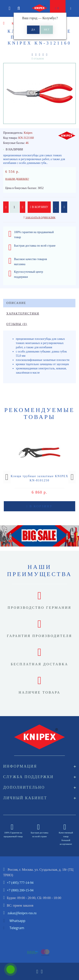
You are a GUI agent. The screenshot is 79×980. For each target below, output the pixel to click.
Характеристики (23, 314)
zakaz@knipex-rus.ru (22, 913)
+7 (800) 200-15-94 (20, 890)
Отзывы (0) (17, 324)
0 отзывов (38, 59)
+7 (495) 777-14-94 (20, 883)
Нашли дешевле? (17, 179)
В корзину (39, 207)
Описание (16, 303)
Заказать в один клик (40, 217)
